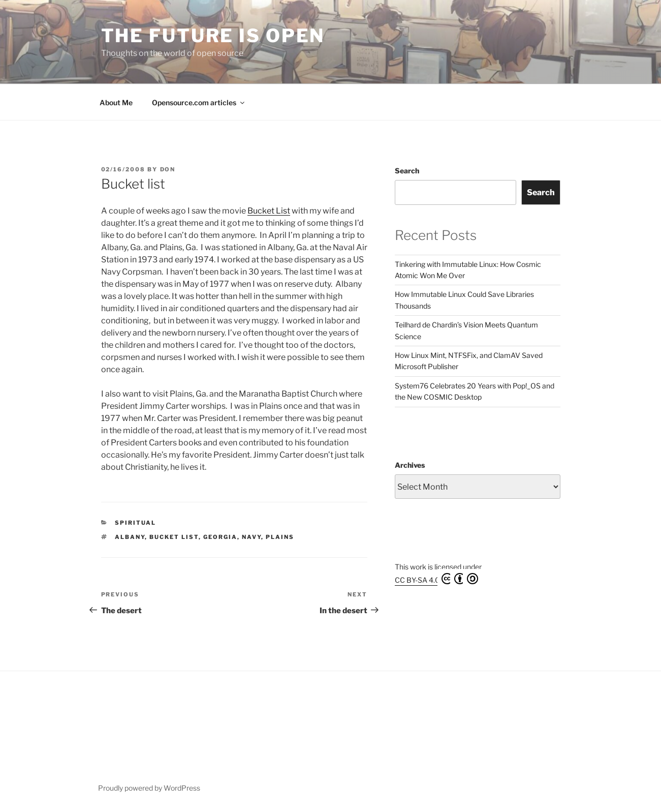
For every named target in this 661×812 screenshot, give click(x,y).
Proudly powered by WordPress (149, 788)
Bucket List (269, 211)
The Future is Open (213, 36)
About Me (116, 102)
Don (168, 169)
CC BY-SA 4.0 (436, 579)
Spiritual (135, 523)
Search (407, 171)
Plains (280, 537)
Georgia (220, 537)
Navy (251, 537)
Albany (130, 537)
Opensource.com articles (199, 102)
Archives (410, 465)
